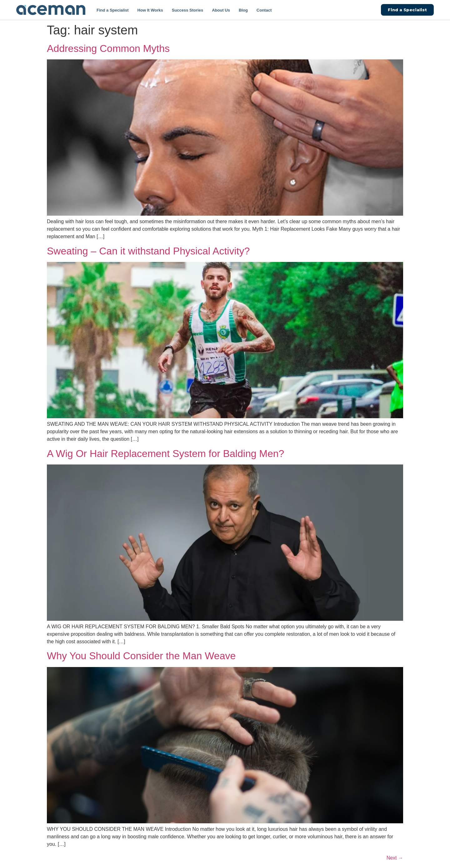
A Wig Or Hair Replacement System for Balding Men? (165, 454)
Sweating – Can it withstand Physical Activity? (148, 251)
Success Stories (187, 10)
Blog (243, 10)
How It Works (150, 10)
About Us (221, 10)
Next (395, 858)
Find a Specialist (113, 10)
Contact (264, 10)
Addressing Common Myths (108, 48)
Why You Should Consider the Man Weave (141, 656)
